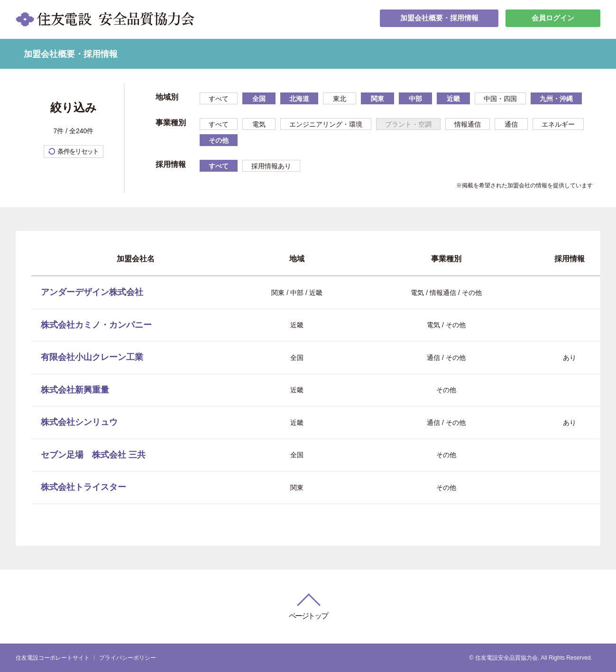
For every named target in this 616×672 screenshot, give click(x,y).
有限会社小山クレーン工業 (92, 357)
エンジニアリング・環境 (326, 124)
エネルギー (558, 124)
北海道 (299, 99)
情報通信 (468, 124)
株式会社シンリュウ (79, 422)
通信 (511, 124)
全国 (259, 99)
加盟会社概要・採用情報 (439, 19)
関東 (377, 99)
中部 (415, 99)
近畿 (453, 99)
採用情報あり (271, 166)
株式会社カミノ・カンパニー (96, 325)
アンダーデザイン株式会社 (92, 292)
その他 (219, 140)
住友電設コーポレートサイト (53, 658)
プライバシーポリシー (128, 658)
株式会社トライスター (83, 487)
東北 (340, 99)
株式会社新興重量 (75, 390)
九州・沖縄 (556, 99)
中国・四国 (500, 99)
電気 (259, 124)
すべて (219, 99)
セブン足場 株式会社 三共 (93, 455)
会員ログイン (553, 19)
